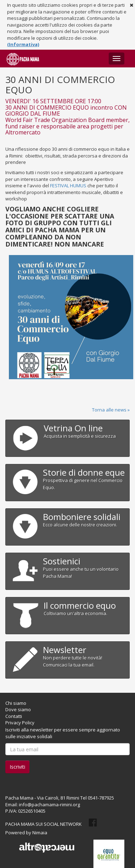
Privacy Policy (20, 723)
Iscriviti (17, 767)
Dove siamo (18, 709)
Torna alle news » (111, 410)
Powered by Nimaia (26, 833)
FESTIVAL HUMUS (68, 186)
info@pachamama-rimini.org (49, 805)
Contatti (14, 716)
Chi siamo (16, 703)
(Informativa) (23, 44)
